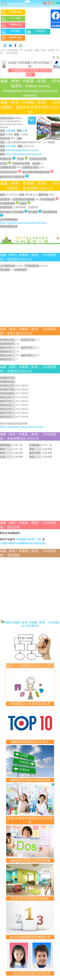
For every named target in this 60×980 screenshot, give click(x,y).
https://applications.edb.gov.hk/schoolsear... (22, 427)
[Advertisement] (29, 489)
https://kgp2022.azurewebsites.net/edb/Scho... (24, 223)
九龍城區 (28, 50)
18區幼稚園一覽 (14, 50)
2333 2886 (11, 146)
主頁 (2, 50)
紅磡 (25, 131)
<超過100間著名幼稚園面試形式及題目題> (23, 543)
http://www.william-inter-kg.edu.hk (24, 154)
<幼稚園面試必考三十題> (29, 539)
